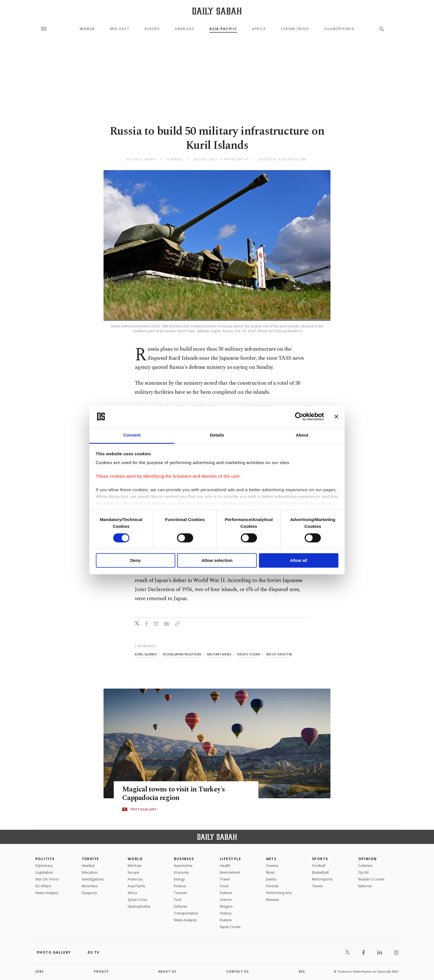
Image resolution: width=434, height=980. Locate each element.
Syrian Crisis (295, 29)
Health (225, 866)
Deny (135, 561)
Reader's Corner (371, 879)
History (226, 913)
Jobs (40, 971)
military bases (219, 654)
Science (226, 900)
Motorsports (322, 879)
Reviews (272, 900)
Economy (181, 872)
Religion (226, 906)
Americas (185, 29)
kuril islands (146, 654)
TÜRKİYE (90, 859)
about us (167, 971)
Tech (178, 900)
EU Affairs (43, 886)
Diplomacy (44, 866)
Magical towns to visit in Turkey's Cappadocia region (174, 794)
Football (319, 866)
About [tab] (302, 435)
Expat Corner (230, 927)
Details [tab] (217, 435)
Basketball (320, 872)
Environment (230, 872)
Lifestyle (230, 859)
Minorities (90, 886)
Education (90, 872)
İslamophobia (139, 906)
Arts (271, 859)
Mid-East (120, 29)
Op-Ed (363, 872)
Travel (225, 879)
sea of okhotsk (279, 654)
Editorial (365, 886)
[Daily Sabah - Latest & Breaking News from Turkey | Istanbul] (217, 11)
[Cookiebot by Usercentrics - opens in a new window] (299, 416)
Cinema (272, 866)
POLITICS (45, 859)
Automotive (183, 866)
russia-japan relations (182, 654)
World (87, 29)
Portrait (272, 886)
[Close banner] (336, 416)
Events (271, 879)
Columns (365, 866)
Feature (226, 920)
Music (271, 872)
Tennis (317, 886)
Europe (152, 29)
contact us (238, 971)
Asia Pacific (223, 29)
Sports (320, 859)
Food (224, 886)
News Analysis (47, 893)
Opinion (368, 859)
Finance (180, 886)
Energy (179, 879)
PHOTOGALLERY (144, 809)
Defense (181, 906)
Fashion (226, 893)
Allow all (299, 561)
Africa (259, 29)
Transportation (186, 913)
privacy (101, 971)
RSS (302, 971)
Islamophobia (339, 29)
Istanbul (88, 866)
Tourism (181, 893)
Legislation (44, 872)
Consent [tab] (132, 435)
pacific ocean (248, 654)
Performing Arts (279, 893)
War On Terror (47, 879)
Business (184, 859)
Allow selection (217, 561)
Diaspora (89, 893)
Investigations (93, 879)
